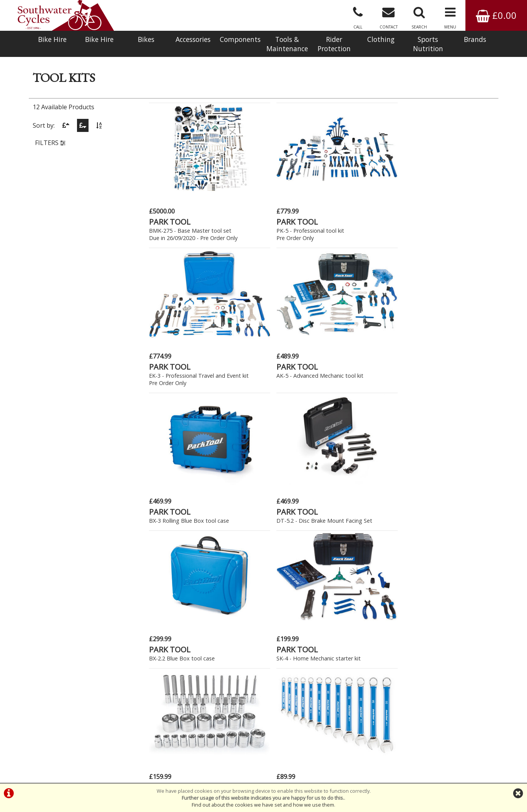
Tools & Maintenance (287, 44)
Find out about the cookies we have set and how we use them (263, 805)
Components (240, 39)
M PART (340, 456)
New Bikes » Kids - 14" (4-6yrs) (99, 531)
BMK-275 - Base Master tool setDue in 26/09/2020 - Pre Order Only (188, 231)
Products (43, 75)
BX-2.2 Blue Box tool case (359, 349)
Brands (475, 39)
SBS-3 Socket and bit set (182, 465)
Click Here (195, 639)
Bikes (146, 39)
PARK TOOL (171, 211)
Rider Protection (334, 44)
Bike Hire (52, 39)
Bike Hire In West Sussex (65, 762)
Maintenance (73, 75)
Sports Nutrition (428, 44)
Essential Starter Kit (351, 465)
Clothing (381, 39)
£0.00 (496, 15)
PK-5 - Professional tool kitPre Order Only (272, 223)
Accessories (193, 39)
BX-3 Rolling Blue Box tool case (190, 349)
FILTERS (50, 167)
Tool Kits (102, 75)
